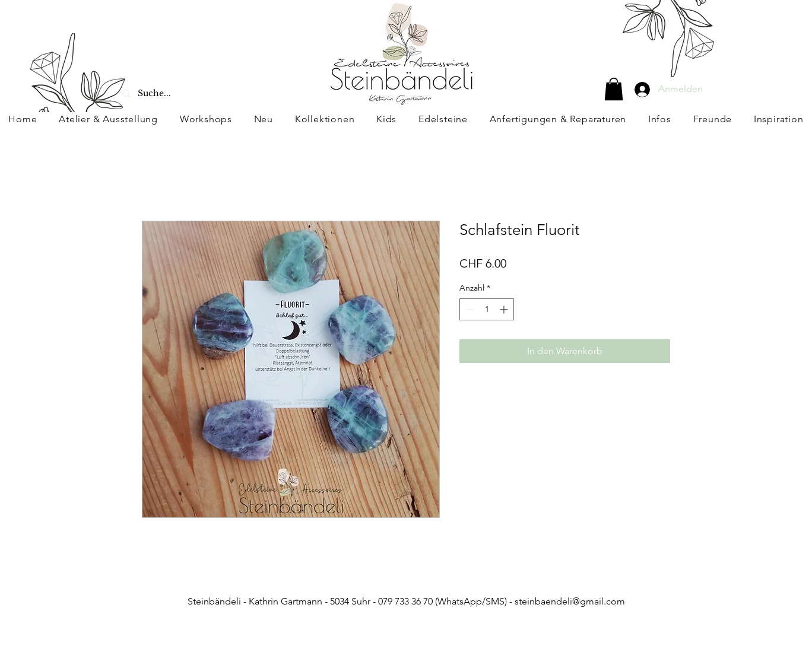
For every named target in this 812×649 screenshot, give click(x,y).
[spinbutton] (487, 309)
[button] (614, 89)
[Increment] (505, 309)
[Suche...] (184, 93)
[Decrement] (469, 309)
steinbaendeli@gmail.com (570, 601)
